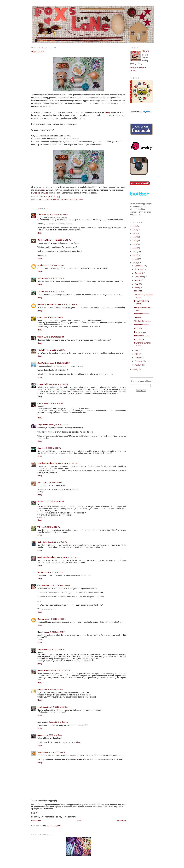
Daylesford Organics (49, 199)
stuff (81, 199)
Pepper (74, 199)
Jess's (43, 190)
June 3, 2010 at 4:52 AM (60, 671)
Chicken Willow (44, 240)
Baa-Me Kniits (44, 363)
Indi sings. (138, 291)
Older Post (122, 821)
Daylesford (36, 193)
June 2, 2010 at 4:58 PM (50, 527)
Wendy (108, 112)
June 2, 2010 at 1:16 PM (54, 278)
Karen (40, 649)
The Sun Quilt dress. (143, 321)
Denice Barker (44, 671)
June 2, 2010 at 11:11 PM (54, 649)
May (137, 350)
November (139, 269)
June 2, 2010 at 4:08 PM (54, 502)
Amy (39, 482)
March (137, 358)
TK (39, 527)
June (137, 288)
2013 (135, 252)
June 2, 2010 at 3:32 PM (51, 448)
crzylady (41, 350)
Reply (40, 233)
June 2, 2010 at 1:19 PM (67, 305)
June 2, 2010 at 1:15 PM (54, 265)
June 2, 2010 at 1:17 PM (54, 291)
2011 (135, 259)
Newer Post (36, 821)
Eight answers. (140, 332)
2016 (135, 241)
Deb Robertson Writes (47, 305)
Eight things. (139, 339)
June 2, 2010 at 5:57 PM (67, 557)
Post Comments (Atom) (52, 826)
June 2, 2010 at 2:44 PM (59, 425)
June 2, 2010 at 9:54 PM (55, 632)
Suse (40, 735)
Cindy (40, 690)
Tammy (41, 278)
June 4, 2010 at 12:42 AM (59, 707)
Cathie (40, 403)
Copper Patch (43, 585)
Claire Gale (42, 542)
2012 (135, 255)
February (139, 361)
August (138, 280)
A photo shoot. (140, 328)
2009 (135, 369)
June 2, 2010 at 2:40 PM (54, 403)
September (139, 277)
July (137, 284)
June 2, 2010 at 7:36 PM (56, 619)
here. (79, 742)
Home (79, 821)
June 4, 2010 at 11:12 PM (55, 752)
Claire (40, 318)
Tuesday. (138, 317)
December (139, 266)
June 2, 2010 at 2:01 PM (60, 363)
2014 (135, 248)
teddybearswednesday (47, 463)
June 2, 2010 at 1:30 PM (55, 350)
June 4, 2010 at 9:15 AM (52, 735)
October (138, 273)
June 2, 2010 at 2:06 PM (59, 384)
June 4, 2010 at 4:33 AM (59, 722)
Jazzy (67, 199)
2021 (135, 226)
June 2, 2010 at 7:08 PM (60, 585)
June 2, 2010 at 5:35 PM (58, 542)
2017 (135, 237)
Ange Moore (43, 425)
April (137, 354)
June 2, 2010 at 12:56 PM (57, 214)
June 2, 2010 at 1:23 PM (53, 318)
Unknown (42, 619)
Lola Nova (42, 214)
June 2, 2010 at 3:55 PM (52, 482)
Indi (62, 199)
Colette (41, 752)
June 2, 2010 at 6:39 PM (53, 572)
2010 (135, 263)
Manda (40, 502)
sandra (40, 265)
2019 (135, 230)
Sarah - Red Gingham (47, 557)
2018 (135, 233)
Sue (39, 448)
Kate (147, 51)
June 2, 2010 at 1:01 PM (61, 240)
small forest (43, 707)
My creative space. (142, 314)
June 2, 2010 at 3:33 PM (68, 463)
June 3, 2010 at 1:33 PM (53, 690)
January (138, 365)
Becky (40, 572)
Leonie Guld (43, 384)
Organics (44, 193)
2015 (135, 244)
